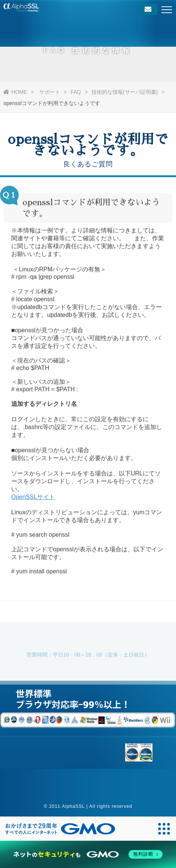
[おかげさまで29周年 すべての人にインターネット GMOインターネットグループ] (60, 829)
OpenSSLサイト (33, 498)
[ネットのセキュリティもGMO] (88, 854)
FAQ (76, 92)
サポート (50, 92)
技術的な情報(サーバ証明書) (125, 92)
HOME (15, 92)
